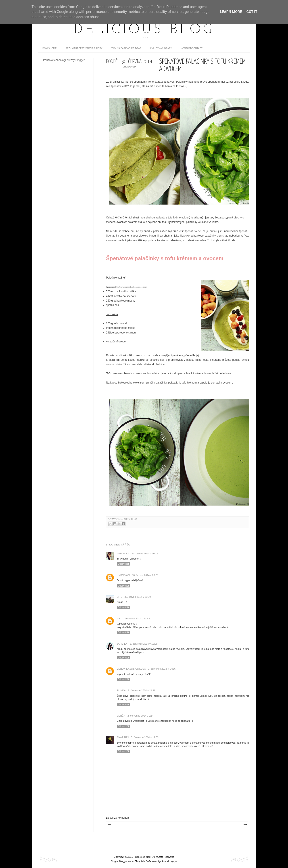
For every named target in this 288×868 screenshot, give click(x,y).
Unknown (123, 575)
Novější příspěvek (109, 825)
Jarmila (122, 644)
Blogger (80, 60)
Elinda (121, 690)
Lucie (125, 519)
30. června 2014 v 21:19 (138, 597)
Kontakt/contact (192, 48)
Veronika (123, 554)
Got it (252, 12)
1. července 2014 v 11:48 (136, 619)
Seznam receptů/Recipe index (84, 48)
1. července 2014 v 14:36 (162, 669)
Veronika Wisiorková (131, 669)
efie (119, 597)
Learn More (231, 12)
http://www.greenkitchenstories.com (131, 287)
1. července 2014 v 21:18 (142, 690)
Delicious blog (144, 30)
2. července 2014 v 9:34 (141, 716)
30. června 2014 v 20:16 (145, 554)
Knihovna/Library (161, 48)
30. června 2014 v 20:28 (145, 575)
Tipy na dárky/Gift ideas (126, 48)
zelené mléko (114, 364)
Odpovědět (123, 564)
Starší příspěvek (245, 825)
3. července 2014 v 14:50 (145, 737)
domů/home (49, 48)
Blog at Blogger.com (122, 861)
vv (118, 619)
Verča (121, 716)
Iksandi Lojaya (169, 861)
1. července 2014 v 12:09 (144, 644)
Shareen (123, 737)
